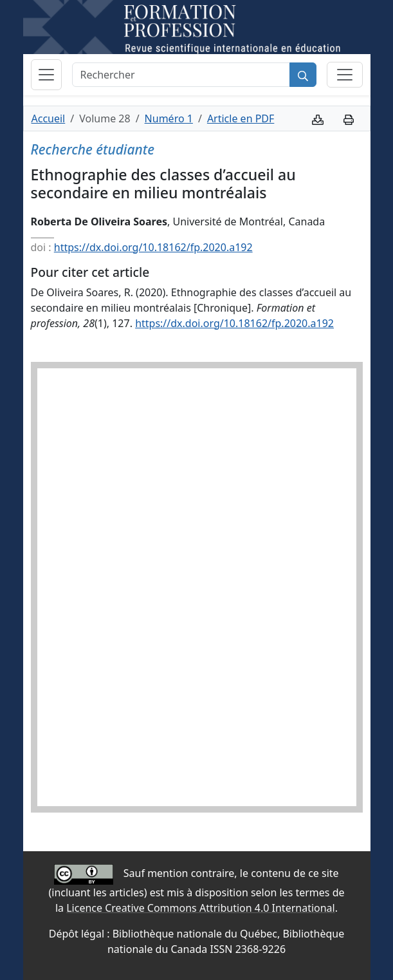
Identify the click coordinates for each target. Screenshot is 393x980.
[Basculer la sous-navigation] (345, 75)
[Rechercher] (181, 75)
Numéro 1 (169, 118)
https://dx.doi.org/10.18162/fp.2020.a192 (153, 247)
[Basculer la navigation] (46, 75)
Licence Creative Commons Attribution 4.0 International (200, 908)
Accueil (49, 118)
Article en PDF (241, 118)
